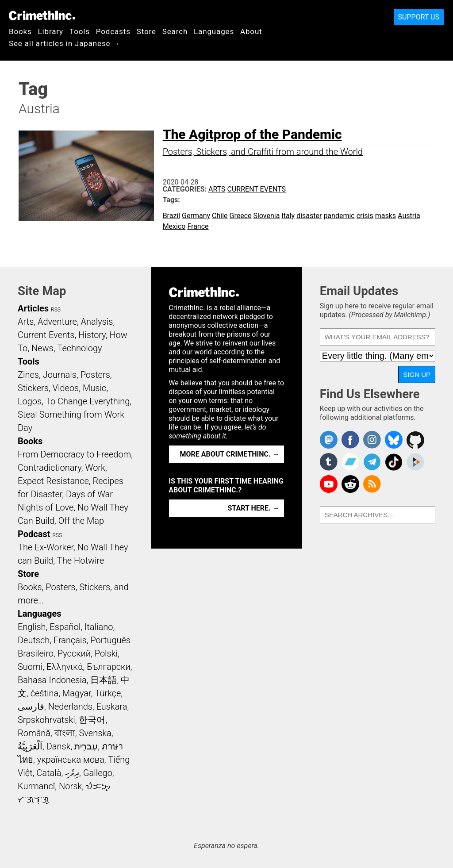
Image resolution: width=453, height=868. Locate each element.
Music (94, 388)
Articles (33, 308)
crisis (365, 216)
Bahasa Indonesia (52, 680)
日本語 (104, 680)
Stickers (33, 388)
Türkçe (108, 693)
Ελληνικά (65, 667)
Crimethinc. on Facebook (350, 440)
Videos (66, 388)
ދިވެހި (72, 773)
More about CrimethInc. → (230, 454)
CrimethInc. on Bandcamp (350, 462)
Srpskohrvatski (46, 720)
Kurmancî (36, 786)
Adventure (57, 322)
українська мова (71, 760)
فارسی (31, 707)
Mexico (174, 226)
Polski (106, 653)
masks (386, 216)
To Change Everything (88, 401)
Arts (217, 189)
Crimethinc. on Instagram (372, 440)
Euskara (112, 707)
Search (175, 31)
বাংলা (65, 733)
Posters (95, 375)
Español (65, 627)
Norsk (70, 786)
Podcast (34, 534)
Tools (80, 31)
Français (70, 640)
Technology (79, 348)
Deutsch (34, 640)
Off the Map (81, 521)
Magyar (77, 693)
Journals (60, 375)
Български (109, 667)
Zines (28, 375)
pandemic (339, 216)
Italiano (99, 627)
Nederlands (70, 707)
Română (34, 733)
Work (95, 468)
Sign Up (417, 374)
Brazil (172, 216)
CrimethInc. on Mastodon (329, 440)
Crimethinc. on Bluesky (394, 440)
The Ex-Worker (46, 547)
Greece (241, 216)
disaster (309, 216)
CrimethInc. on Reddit (350, 484)
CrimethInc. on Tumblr (329, 462)
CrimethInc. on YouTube (329, 484)
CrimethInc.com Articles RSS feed (372, 484)
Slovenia (266, 216)
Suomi (30, 667)
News (42, 348)
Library (51, 31)
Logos (30, 401)
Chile (220, 216)
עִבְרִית (86, 746)
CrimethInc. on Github (415, 440)
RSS (56, 310)
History (92, 335)
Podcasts (113, 31)
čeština (44, 693)
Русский (74, 653)
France (198, 226)
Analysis (97, 322)
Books (20, 31)
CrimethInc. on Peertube (415, 462)
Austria (409, 216)
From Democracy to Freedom (74, 454)
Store (146, 31)
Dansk (59, 746)
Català (49, 773)
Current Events (257, 189)
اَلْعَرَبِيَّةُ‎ (30, 746)
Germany (196, 216)
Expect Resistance (53, 481)
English (32, 627)
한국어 (92, 720)
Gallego (98, 773)
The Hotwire (81, 561)
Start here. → (254, 508)
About (251, 31)
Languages (214, 31)
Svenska (95, 733)
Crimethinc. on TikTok (394, 462)
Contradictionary (50, 468)
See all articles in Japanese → (65, 43)
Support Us (419, 17)
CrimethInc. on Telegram (372, 462)
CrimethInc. (42, 15)
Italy (288, 216)
